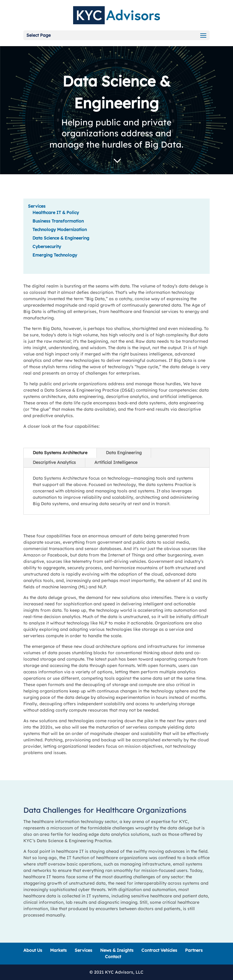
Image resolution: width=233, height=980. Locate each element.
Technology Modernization (60, 230)
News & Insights (117, 950)
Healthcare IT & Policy (56, 213)
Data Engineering (124, 453)
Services (37, 206)
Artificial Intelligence (116, 462)
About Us (33, 950)
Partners (194, 950)
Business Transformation (58, 221)
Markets (58, 950)
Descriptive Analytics (54, 462)
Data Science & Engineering (61, 238)
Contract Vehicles (159, 950)
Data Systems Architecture (60, 453)
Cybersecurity (47, 247)
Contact (113, 957)
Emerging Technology (55, 255)
